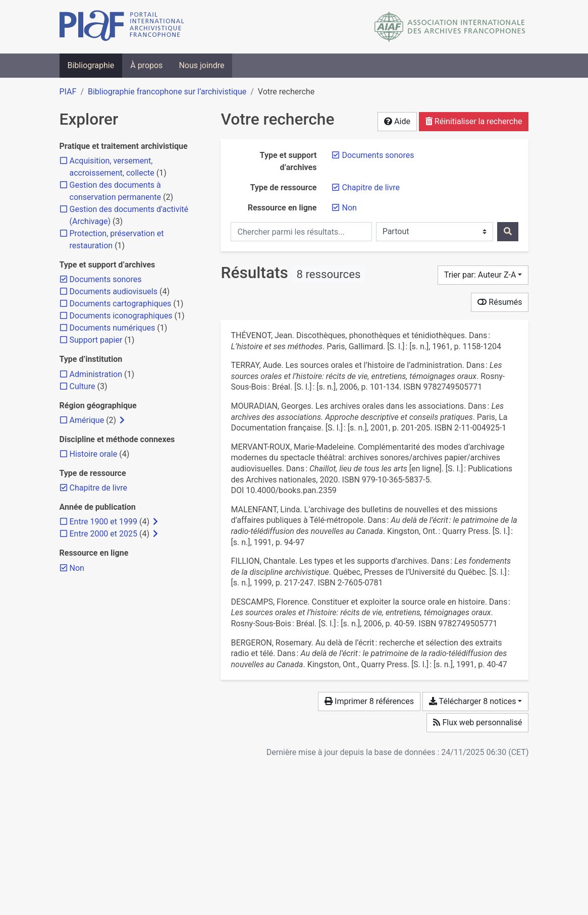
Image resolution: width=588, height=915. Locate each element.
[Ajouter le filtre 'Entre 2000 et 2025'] (103, 534)
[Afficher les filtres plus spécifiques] (122, 420)
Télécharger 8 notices (472, 701)
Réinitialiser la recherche (474, 121)
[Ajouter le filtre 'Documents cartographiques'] (121, 304)
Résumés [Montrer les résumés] (500, 302)
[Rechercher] (508, 232)
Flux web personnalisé (477, 722)
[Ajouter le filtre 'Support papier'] (96, 340)
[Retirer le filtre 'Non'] (349, 208)
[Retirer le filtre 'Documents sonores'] (378, 155)
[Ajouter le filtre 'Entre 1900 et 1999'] (103, 522)
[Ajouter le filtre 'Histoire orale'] (94, 454)
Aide (397, 121)
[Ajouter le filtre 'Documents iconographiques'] (121, 316)
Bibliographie (91, 65)
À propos (146, 65)
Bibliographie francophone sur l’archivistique (167, 92)
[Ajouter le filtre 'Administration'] (96, 374)
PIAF (68, 92)
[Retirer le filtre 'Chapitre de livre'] (371, 187)
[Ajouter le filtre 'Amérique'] (87, 420)
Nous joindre (201, 65)
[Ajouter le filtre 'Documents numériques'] (113, 328)
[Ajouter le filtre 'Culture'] (83, 386)
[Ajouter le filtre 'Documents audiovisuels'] (114, 291)
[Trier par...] (483, 275)
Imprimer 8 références (369, 701)
